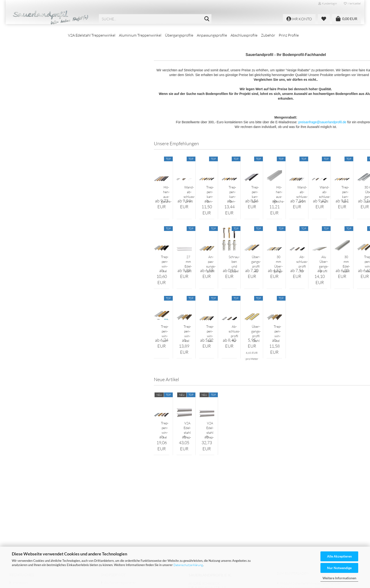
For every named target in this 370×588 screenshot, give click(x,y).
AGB (16, 514)
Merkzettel (352, 3)
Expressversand (291, 527)
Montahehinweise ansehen (299, 522)
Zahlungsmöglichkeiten (296, 533)
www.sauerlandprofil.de (230, 537)
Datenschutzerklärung (188, 565)
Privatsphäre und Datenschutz (34, 544)
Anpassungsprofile (212, 35)
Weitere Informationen (339, 578)
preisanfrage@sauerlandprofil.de (236, 136)
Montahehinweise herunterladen (304, 518)
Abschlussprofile (244, 35)
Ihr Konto (111, 514)
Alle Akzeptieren (339, 556)
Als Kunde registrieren (120, 507)
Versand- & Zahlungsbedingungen (37, 529)
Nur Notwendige (339, 568)
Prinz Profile (289, 35)
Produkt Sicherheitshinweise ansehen (307, 512)
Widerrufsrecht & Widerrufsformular (40, 522)
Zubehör (268, 35)
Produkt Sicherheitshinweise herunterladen (311, 507)
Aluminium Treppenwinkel (140, 35)
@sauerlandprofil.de (234, 533)
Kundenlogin (328, 3)
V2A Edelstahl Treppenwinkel (92, 35)
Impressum (21, 507)
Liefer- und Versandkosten (32, 537)
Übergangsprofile (179, 35)
